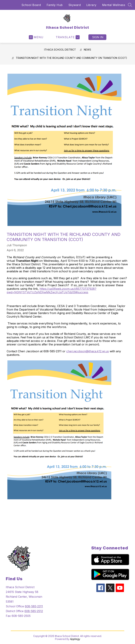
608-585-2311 (34, 606)
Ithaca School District (60, 50)
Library (91, 5)
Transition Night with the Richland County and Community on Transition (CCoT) (71, 58)
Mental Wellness (114, 5)
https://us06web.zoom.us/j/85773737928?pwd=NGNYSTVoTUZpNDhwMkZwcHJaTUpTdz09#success (52, 290)
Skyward (75, 5)
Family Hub (55, 5)
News (87, 50)
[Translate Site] (67, 37)
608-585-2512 (34, 611)
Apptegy (75, 639)
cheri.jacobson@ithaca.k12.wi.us (88, 351)
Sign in (98, 37)
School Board (31, 5)
